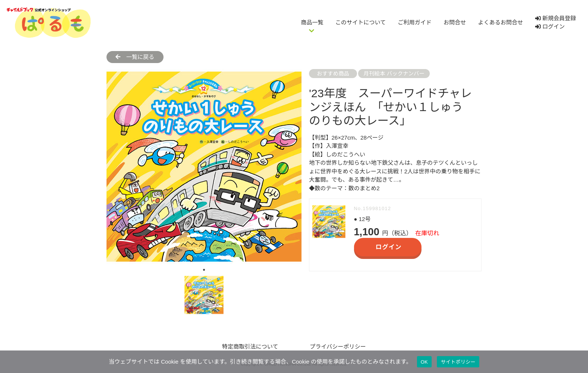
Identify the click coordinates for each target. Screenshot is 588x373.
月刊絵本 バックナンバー (394, 74)
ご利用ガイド (415, 22)
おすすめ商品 (333, 74)
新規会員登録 (556, 18)
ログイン (550, 26)
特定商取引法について (250, 347)
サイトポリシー (458, 362)
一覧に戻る (135, 57)
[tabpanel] (204, 167)
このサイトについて (361, 22)
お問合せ (455, 22)
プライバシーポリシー (338, 347)
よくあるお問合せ (501, 22)
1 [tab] (204, 270)
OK (424, 362)
